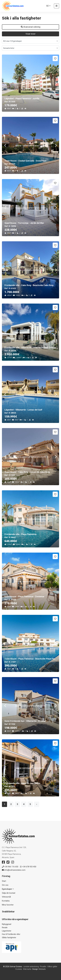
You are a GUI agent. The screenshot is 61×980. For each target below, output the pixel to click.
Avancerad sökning (31, 27)
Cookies (19, 969)
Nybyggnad (7, 924)
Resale (5, 928)
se (48, 6)
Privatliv (43, 967)
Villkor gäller (52, 967)
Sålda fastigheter (9, 938)
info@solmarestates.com (14, 870)
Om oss (5, 885)
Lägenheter (7, 931)
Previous (5, 83)
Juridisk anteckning (31, 967)
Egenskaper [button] (8, 889)
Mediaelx (42, 969)
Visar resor (30, 34)
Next (56, 83)
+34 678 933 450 (28, 867)
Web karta (27, 969)
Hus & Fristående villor (11, 934)
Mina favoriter (8, 905)
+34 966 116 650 (10, 867)
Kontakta (6, 901)
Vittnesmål (6, 897)
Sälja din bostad (9, 893)
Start (4, 881)
